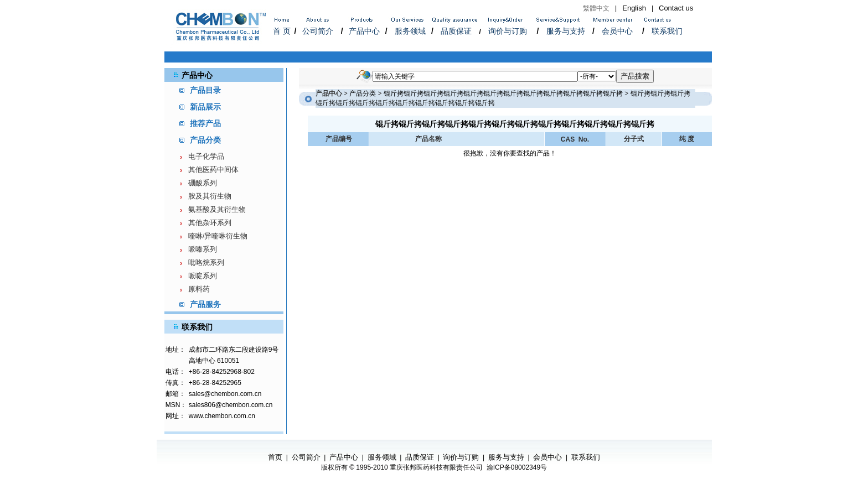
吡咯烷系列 (206, 262)
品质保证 (456, 31)
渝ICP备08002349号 (517, 467)
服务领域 (410, 31)
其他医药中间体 (213, 170)
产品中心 (364, 31)
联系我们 (667, 31)
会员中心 (617, 31)
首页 (275, 457)
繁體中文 (596, 8)
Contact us (676, 8)
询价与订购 (508, 31)
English (634, 8)
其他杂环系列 (210, 223)
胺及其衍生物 (210, 196)
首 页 (282, 31)
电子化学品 (206, 156)
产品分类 (363, 93)
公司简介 (318, 31)
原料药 (199, 289)
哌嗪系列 (203, 249)
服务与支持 (566, 31)
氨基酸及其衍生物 (217, 209)
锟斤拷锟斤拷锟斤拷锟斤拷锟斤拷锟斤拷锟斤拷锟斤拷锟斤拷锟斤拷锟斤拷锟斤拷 (503, 93)
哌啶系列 (203, 276)
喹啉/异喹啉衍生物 (218, 236)
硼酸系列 (203, 183)
